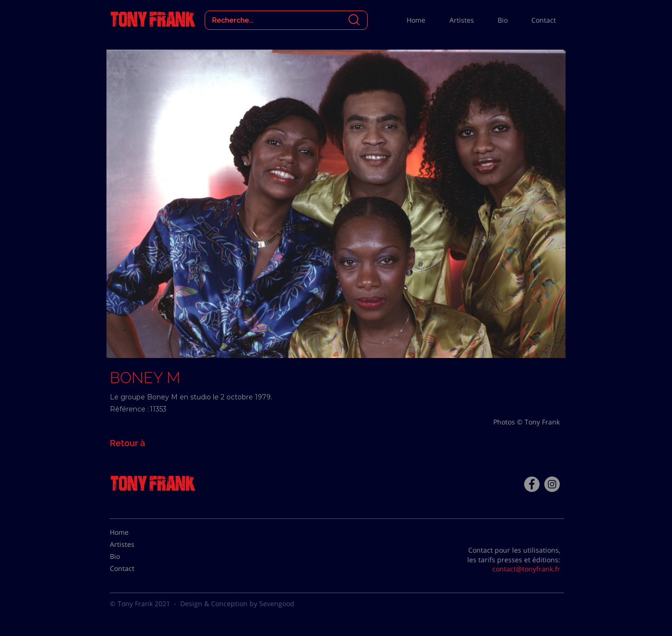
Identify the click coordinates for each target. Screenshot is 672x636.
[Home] (134, 532)
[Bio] (134, 556)
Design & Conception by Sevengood (237, 603)
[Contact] (134, 569)
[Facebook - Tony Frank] (532, 484)
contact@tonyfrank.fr (526, 569)
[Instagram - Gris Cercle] (552, 484)
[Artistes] (134, 544)
